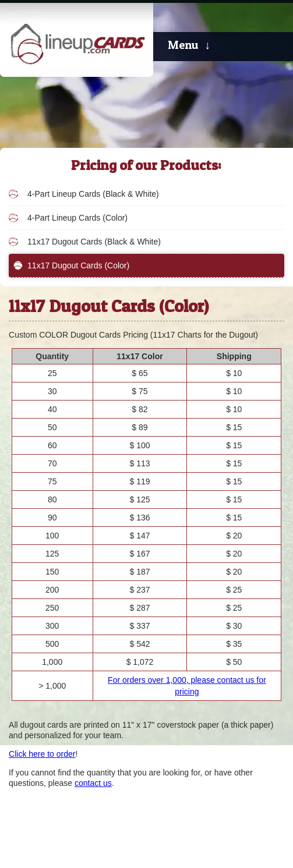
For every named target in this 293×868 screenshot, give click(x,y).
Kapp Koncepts (258, 840)
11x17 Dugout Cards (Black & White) (94, 242)
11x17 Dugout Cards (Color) (78, 265)
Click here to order (42, 754)
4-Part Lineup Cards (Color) (77, 218)
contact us (93, 783)
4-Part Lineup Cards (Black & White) (93, 194)
